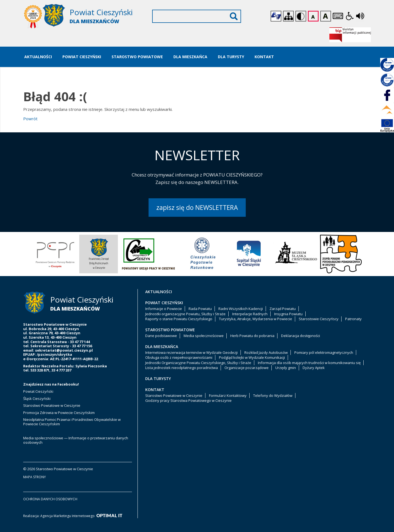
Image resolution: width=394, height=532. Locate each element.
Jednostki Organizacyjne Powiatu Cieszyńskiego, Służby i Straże (198, 363)
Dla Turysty (231, 57)
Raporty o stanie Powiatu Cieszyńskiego (179, 319)
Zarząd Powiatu (283, 309)
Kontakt (264, 57)
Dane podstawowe (161, 336)
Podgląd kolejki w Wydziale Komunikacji (252, 357)
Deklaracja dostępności (301, 336)
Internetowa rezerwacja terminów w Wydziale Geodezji (191, 352)
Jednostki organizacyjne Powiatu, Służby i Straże (185, 314)
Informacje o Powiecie (164, 309)
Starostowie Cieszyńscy (319, 319)
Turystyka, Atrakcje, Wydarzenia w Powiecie (256, 319)
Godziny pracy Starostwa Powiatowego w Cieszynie (188, 400)
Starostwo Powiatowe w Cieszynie (52, 405)
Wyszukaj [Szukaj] (234, 16)
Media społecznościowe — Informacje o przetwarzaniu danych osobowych (76, 440)
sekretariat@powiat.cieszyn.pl (64, 350)
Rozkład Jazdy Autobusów (266, 352)
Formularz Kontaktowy (228, 395)
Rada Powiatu (200, 309)
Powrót (30, 119)
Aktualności (38, 57)
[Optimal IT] (109, 516)
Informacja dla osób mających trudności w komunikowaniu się (309, 363)
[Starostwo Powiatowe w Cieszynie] (81, 17)
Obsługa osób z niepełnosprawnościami (179, 357)
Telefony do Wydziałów (273, 395)
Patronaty (353, 319)
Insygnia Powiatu (288, 314)
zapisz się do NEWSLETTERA (197, 207)
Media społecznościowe (204, 336)
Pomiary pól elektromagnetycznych (324, 352)
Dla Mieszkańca (190, 57)
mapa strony (35, 477)
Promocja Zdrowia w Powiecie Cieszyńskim (59, 413)
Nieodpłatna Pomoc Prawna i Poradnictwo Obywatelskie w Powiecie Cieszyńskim (72, 422)
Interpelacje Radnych (250, 314)
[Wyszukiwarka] (197, 16)
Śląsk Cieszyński (37, 399)
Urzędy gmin (286, 368)
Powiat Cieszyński (82, 57)
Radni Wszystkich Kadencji (241, 309)
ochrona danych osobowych (50, 499)
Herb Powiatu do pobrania (252, 336)
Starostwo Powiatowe (137, 57)
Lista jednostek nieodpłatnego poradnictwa (182, 368)
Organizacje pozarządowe (247, 368)
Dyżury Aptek (314, 368)
